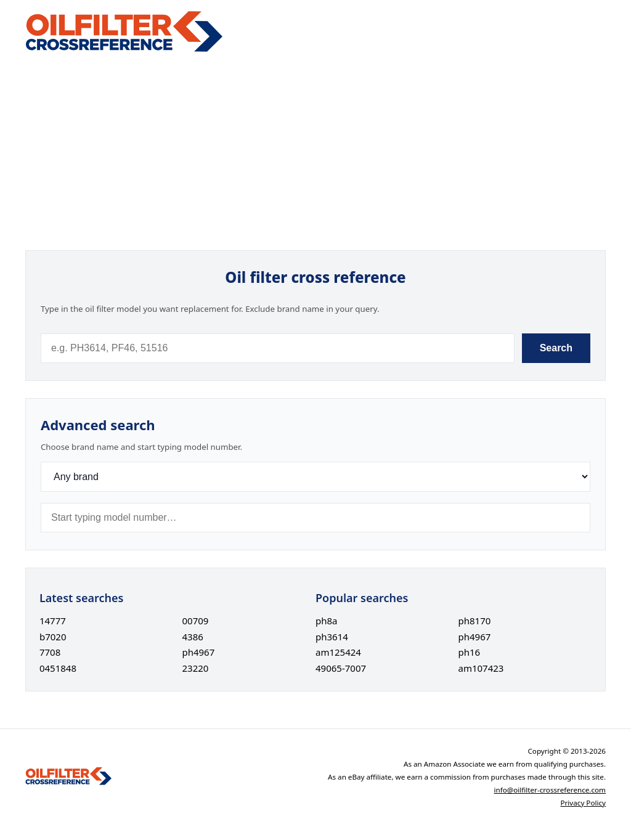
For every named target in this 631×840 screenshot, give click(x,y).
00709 (195, 621)
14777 (53, 621)
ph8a (327, 621)
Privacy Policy (583, 803)
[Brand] (315, 477)
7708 (50, 652)
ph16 (470, 652)
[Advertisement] (315, 152)
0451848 (58, 668)
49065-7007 (341, 668)
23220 (195, 668)
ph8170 (475, 621)
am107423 (481, 668)
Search (556, 348)
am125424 (338, 652)
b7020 (53, 637)
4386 (192, 637)
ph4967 (198, 652)
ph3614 (332, 637)
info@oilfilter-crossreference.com (550, 790)
